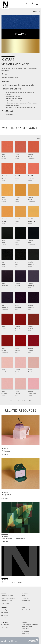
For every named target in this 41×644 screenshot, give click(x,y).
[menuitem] (22, 4)
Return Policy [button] (26, 598)
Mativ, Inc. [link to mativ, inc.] (26, 631)
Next (30, 401)
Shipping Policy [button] (26, 601)
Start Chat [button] (5, 625)
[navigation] (37, 4)
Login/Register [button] (5, 610)
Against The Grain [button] (27, 610)
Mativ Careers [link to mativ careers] (5, 603)
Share (36, 12)
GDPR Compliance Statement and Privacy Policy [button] (30, 626)
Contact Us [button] (4, 618)
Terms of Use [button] (26, 629)
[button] (5, 5)
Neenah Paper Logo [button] (7, 601)
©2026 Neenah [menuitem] (26, 634)
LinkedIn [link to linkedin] (5, 613)
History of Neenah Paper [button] (8, 598)
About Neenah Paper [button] (7, 596)
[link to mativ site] (33, 641)
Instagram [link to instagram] (5, 615)
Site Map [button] (24, 622)
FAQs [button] (23, 596)
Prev (11, 401)
